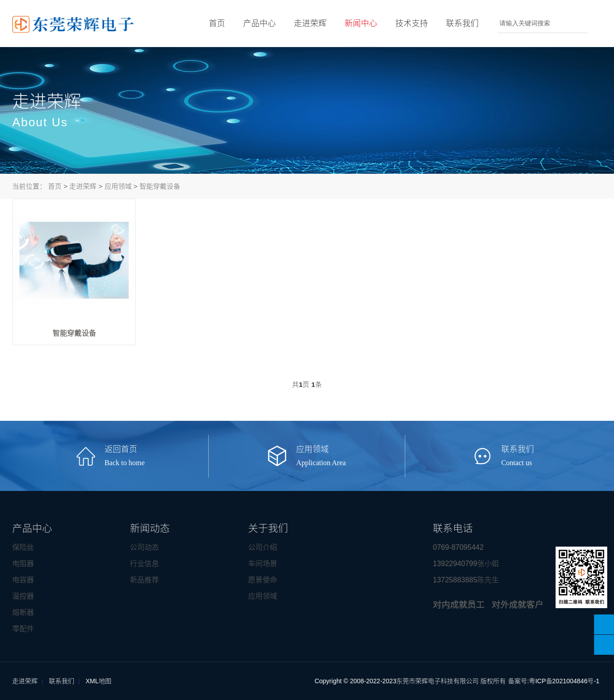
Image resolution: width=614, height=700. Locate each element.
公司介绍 (263, 547)
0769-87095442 (458, 547)
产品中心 (256, 24)
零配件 (23, 629)
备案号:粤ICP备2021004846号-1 (554, 681)
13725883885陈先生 (466, 580)
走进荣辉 (307, 24)
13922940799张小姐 (466, 564)
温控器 (23, 596)
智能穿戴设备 (160, 186)
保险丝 (23, 547)
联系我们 (459, 24)
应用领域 (118, 186)
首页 (213, 24)
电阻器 (23, 564)
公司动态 (144, 547)
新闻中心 (357, 33)
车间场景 (263, 564)
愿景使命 (263, 580)
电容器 (23, 580)
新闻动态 (150, 528)
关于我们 (268, 528)
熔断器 (23, 612)
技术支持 (408, 24)
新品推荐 (144, 580)
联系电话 (453, 528)
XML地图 (98, 681)
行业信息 (144, 564)
